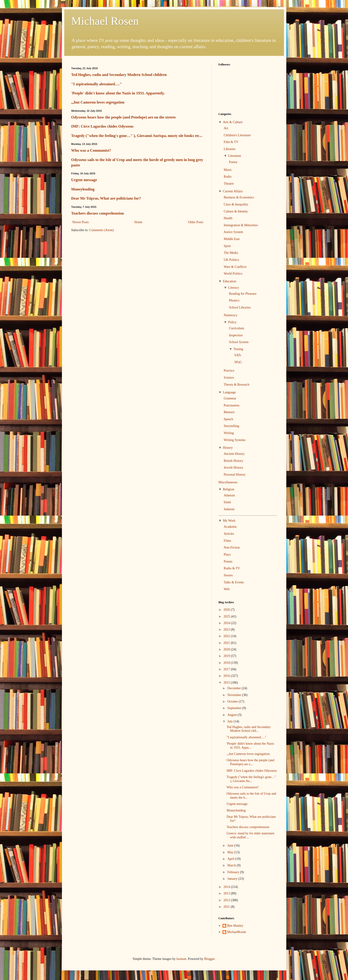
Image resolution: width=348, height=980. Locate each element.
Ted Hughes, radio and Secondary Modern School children (119, 75)
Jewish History (233, 468)
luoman (181, 959)
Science (229, 378)
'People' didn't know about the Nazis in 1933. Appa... (250, 746)
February (234, 872)
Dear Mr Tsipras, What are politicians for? (106, 198)
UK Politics (231, 260)
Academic (230, 527)
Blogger (209, 959)
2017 (227, 669)
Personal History (235, 475)
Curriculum (237, 328)
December (235, 688)
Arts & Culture (233, 122)
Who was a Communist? (91, 150)
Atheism (229, 495)
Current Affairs (233, 191)
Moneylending (83, 189)
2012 (227, 900)
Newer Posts (81, 222)
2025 (227, 616)
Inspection (236, 335)
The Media (231, 253)
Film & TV (231, 142)
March (232, 865)
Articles (229, 534)
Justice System (233, 232)
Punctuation (231, 405)
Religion (229, 489)
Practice (229, 371)
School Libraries (240, 307)
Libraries (230, 149)
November (235, 695)
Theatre (229, 184)
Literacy (234, 288)
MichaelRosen (237, 932)
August (233, 715)
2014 (227, 887)
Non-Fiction (232, 547)
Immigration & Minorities (241, 225)
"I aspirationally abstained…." (97, 84)
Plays (227, 555)
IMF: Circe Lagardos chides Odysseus (102, 126)
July (231, 721)
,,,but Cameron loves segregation (98, 102)
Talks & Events (234, 582)
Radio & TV (232, 568)
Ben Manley (235, 926)
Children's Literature (237, 135)
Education (230, 281)
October (233, 702)
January (233, 879)
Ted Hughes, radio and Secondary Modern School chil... (249, 729)
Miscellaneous (228, 482)
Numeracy (230, 315)
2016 (227, 676)
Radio (228, 177)
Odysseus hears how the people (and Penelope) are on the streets (124, 117)
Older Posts (196, 222)
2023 (227, 630)
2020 (227, 649)
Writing (229, 433)
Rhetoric (229, 412)
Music (228, 170)
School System (239, 342)
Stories (228, 575)
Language (229, 392)
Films (227, 541)
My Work (229, 521)
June (231, 845)
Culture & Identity (236, 211)
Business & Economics (239, 197)
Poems (228, 562)
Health (228, 218)
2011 (227, 907)
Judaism (229, 509)
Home (138, 222)
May (231, 852)
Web (227, 589)
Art (226, 128)
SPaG (238, 362)
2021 (227, 643)
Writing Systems (235, 440)
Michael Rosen (105, 21)
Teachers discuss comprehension (98, 213)
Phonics (234, 300)
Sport (227, 246)
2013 (227, 893)
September (235, 708)
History (228, 448)
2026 (227, 610)
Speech (228, 419)
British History (233, 461)
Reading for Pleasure (243, 294)
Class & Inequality (236, 204)
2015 (227, 683)
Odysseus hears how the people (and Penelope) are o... (250, 762)
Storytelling (231, 426)
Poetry (233, 162)
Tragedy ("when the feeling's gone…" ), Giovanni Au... (251, 779)
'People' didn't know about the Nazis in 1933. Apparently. (118, 93)
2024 (227, 623)
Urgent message (84, 180)
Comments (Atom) (102, 230)
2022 (227, 636)
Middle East (232, 239)
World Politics (233, 274)
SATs (238, 355)
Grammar (230, 398)
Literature (235, 156)
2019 (227, 656)
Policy (232, 322)
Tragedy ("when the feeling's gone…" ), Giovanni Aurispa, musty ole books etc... (137, 136)
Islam (227, 502)
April (231, 859)
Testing (238, 349)
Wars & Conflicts (235, 267)
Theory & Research (237, 385)
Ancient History (234, 454)
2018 (227, 663)
